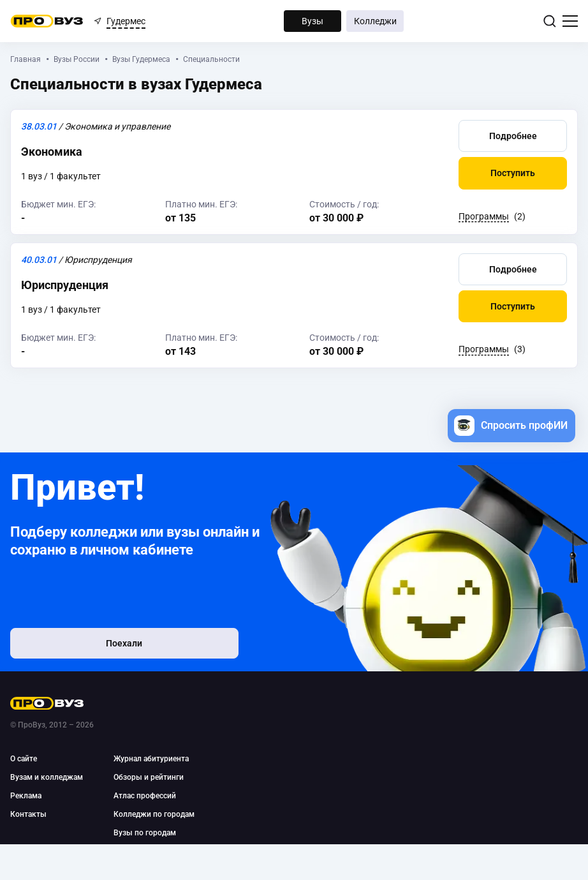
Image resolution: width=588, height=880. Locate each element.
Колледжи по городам (154, 814)
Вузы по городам (145, 833)
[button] (513, 135)
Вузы (312, 21)
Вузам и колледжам (47, 777)
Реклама (26, 796)
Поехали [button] (93, 646)
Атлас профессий (145, 796)
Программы (484, 216)
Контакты (28, 814)
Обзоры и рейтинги (149, 777)
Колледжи (375, 21)
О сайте (24, 759)
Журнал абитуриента (151, 759)
